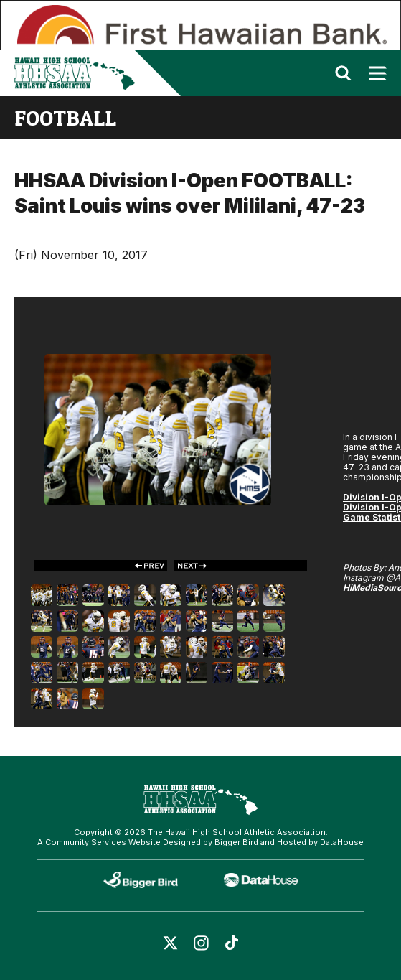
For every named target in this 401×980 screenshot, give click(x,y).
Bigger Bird (236, 842)
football (65, 118)
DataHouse (342, 842)
